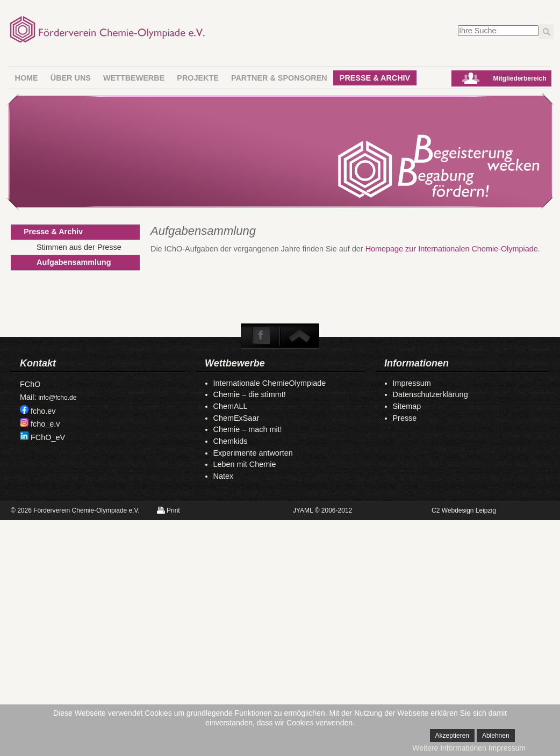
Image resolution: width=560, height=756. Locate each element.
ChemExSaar (236, 418)
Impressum (412, 383)
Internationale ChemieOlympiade (270, 383)
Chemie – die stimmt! (250, 394)
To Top (299, 336)
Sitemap (407, 406)
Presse (405, 418)
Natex (224, 476)
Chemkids (231, 441)
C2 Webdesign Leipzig (464, 510)
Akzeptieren (452, 736)
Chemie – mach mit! (248, 429)
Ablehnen (496, 736)
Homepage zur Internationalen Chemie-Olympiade (452, 249)
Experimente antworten (253, 453)
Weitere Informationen (449, 748)
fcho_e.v (45, 424)
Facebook (261, 336)
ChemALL (231, 406)
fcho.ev (43, 411)
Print (173, 510)
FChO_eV (48, 437)
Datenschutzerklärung (430, 394)
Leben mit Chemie (245, 464)
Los (546, 31)
